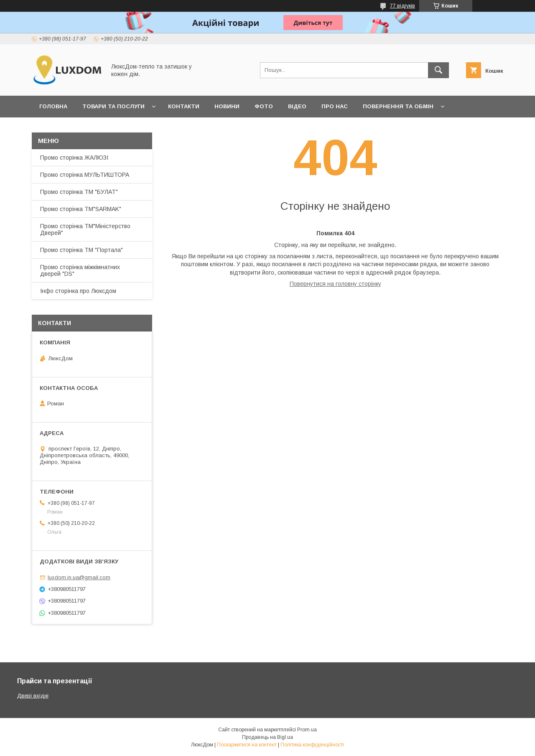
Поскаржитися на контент (247, 745)
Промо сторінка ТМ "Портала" (82, 250)
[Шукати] (438, 70)
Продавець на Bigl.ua (267, 737)
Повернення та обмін (398, 106)
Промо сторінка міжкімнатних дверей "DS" (80, 270)
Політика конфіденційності (312, 745)
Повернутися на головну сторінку (335, 284)
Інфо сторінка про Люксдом (78, 291)
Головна (53, 106)
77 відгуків (403, 6)
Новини (227, 106)
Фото (264, 106)
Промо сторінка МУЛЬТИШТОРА (85, 175)
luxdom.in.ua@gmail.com (79, 577)
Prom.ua (307, 730)
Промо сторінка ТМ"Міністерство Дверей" (85, 229)
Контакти (184, 106)
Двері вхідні (33, 696)
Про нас (335, 106)
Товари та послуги (113, 106)
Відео (297, 106)
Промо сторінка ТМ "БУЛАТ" (79, 192)
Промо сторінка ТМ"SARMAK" (81, 209)
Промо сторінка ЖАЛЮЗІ (74, 158)
